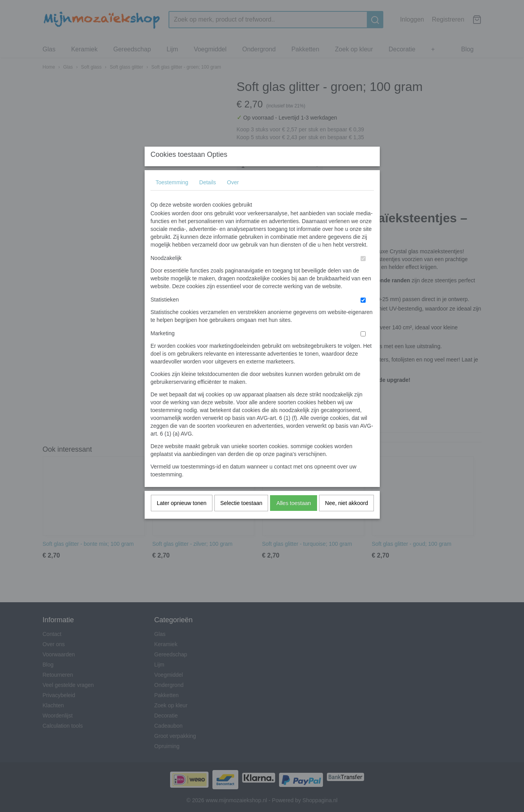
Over (233, 198)
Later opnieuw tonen (182, 518)
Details (208, 198)
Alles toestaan (294, 518)
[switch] (363, 274)
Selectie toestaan (241, 518)
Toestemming (172, 198)
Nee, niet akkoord (346, 518)
